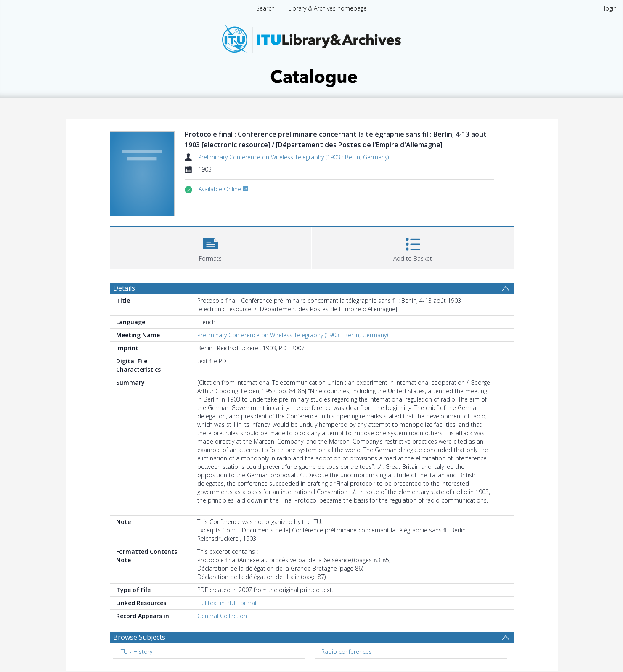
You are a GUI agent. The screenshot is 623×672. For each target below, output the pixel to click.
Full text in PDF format (227, 603)
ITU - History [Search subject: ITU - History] (136, 652)
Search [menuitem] (265, 8)
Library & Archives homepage (327, 8)
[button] (211, 247)
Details (124, 288)
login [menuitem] (610, 8)
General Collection (222, 616)
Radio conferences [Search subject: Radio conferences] (347, 652)
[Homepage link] (312, 53)
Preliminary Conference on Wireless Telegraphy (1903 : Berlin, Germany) (293, 157)
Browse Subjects (139, 637)
